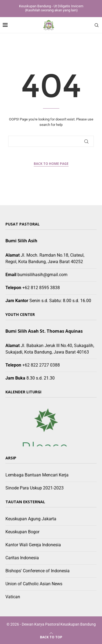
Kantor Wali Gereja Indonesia (33, 545)
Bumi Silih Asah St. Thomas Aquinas (44, 331)
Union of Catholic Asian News (34, 584)
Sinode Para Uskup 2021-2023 (35, 488)
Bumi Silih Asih (21, 241)
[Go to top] (51, 637)
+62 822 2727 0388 (41, 365)
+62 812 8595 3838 (41, 288)
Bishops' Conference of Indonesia (38, 571)
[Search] (97, 25)
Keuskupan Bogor (22, 532)
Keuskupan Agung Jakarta (31, 519)
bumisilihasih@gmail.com (42, 275)
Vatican (13, 597)
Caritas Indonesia (22, 558)
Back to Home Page (51, 164)
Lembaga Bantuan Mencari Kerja (37, 475)
